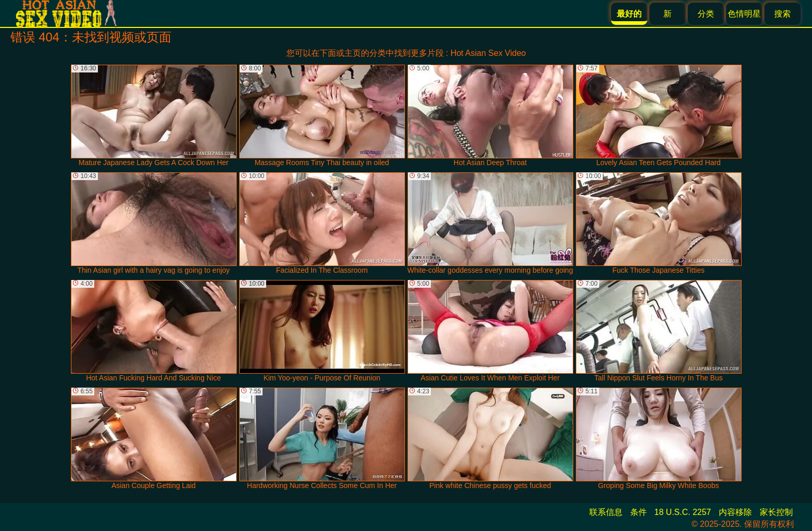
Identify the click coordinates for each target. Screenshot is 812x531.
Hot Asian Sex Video (488, 53)
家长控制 (776, 512)
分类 (706, 14)
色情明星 (744, 14)
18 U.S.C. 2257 (683, 512)
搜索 (782, 14)
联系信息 (606, 512)
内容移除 (735, 512)
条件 (639, 512)
